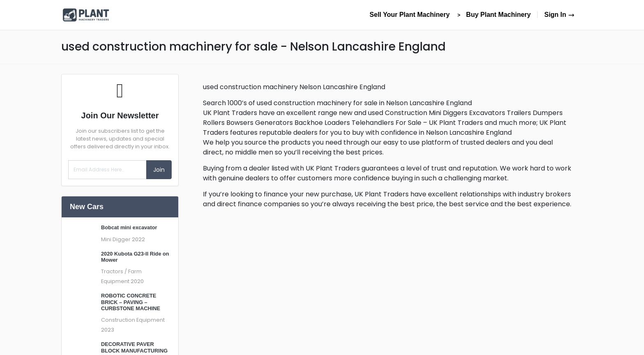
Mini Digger (116, 239)
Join (159, 170)
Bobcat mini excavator (129, 227)
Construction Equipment (133, 320)
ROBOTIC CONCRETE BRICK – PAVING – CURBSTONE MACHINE (131, 302)
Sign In (559, 15)
